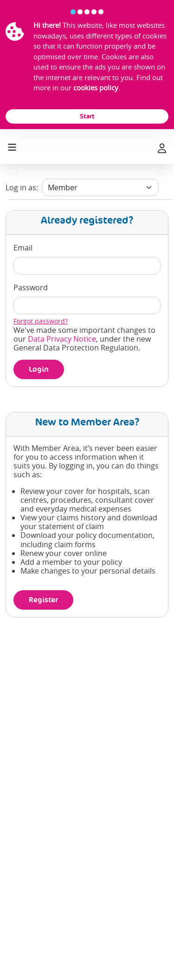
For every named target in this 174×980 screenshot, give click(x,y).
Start (87, 116)
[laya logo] (87, 147)
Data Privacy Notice (62, 339)
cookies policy (96, 87)
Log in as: (22, 187)
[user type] (100, 187)
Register (43, 600)
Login (39, 369)
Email (23, 248)
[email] (87, 266)
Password (31, 287)
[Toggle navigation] (12, 145)
